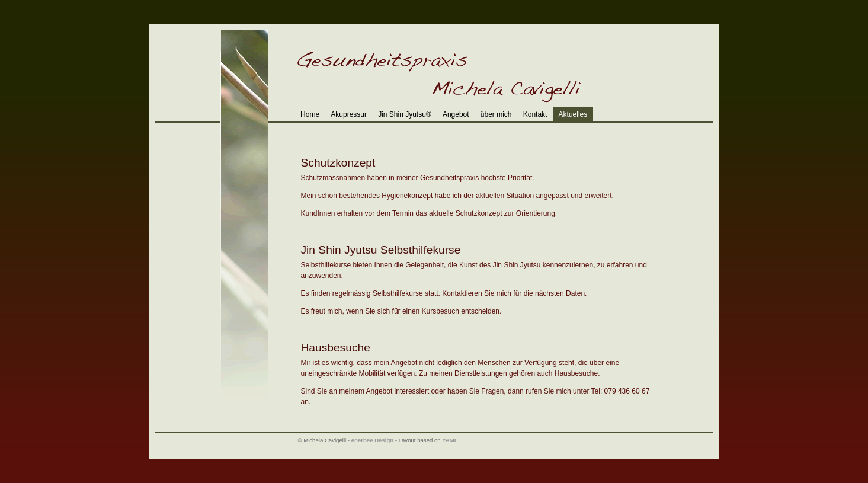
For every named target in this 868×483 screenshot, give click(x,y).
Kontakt (535, 114)
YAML (450, 440)
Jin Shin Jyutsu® (405, 114)
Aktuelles (573, 114)
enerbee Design (372, 440)
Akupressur (349, 114)
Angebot (456, 114)
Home (310, 114)
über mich (496, 114)
